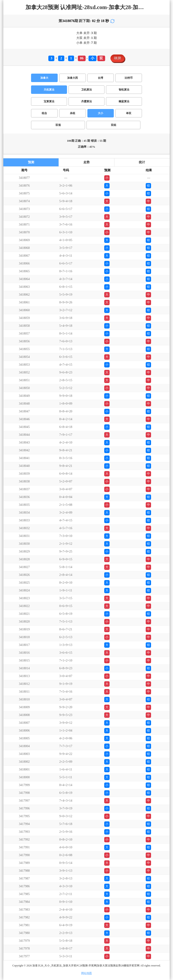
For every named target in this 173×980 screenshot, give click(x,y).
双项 (58, 125)
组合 (44, 113)
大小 (100, 113)
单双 (129, 113)
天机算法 (49, 90)
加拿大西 (73, 78)
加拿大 (44, 78)
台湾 (100, 78)
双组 (114, 125)
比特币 (129, 78)
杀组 (73, 113)
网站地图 (86, 973)
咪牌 (118, 58)
